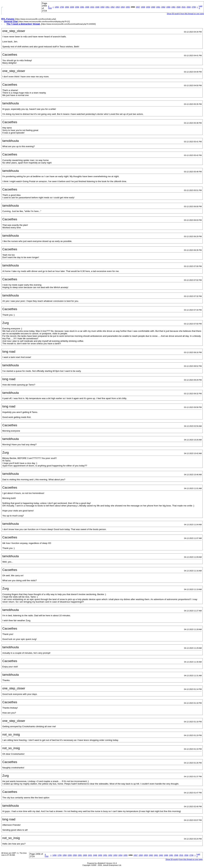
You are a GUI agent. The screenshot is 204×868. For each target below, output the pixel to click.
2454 (123, 7)
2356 (77, 7)
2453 (118, 7)
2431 (92, 7)
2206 (72, 7)
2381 (82, 7)
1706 (62, 7)
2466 (168, 7)
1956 (67, 7)
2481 (173, 7)
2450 (102, 7)
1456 (57, 7)
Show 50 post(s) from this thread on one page (185, 14)
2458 (143, 7)
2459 (148, 7)
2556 (189, 7)
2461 (158, 7)
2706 (194, 7)
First (50, 7)
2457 (138, 7)
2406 (87, 7)
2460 (153, 7)
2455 (128, 7)
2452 (112, 7)
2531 (184, 7)
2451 (107, 7)
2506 (179, 7)
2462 (163, 7)
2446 (97, 7)
